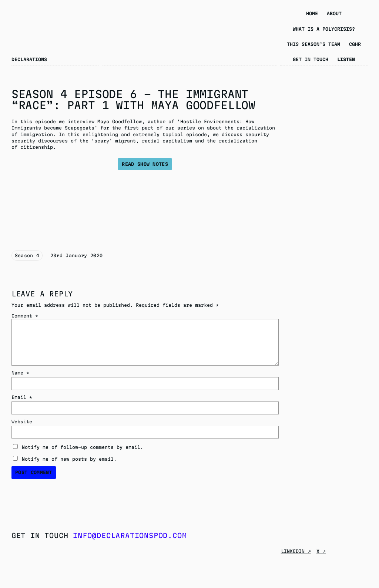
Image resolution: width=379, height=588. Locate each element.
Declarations (29, 59)
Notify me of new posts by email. (69, 459)
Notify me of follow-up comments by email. (83, 447)
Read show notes (145, 164)
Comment (25, 316)
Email (22, 397)
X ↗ (321, 551)
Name (20, 373)
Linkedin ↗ (296, 551)
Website (22, 422)
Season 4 (27, 256)
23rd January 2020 (76, 256)
